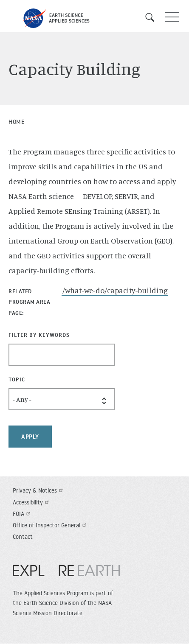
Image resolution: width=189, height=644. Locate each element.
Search (153, 17)
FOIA (23, 514)
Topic (17, 379)
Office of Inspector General (51, 525)
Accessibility (32, 502)
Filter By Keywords (39, 335)
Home (16, 122)
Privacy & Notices (39, 490)
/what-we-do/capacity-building (115, 290)
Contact (23, 537)
